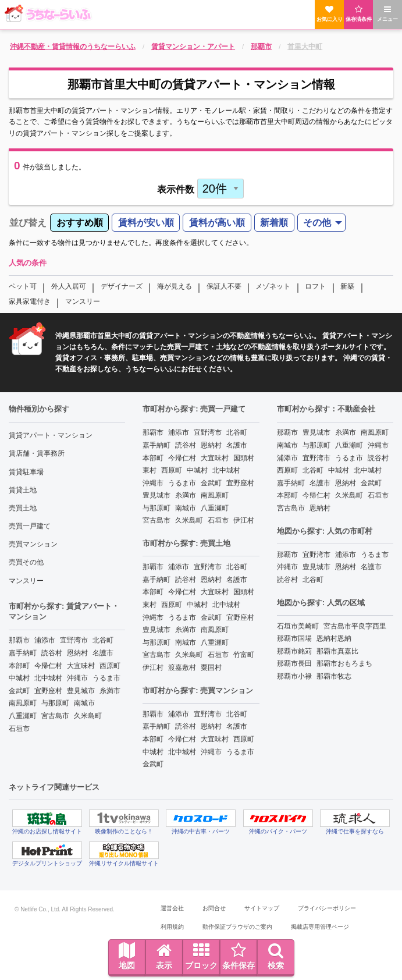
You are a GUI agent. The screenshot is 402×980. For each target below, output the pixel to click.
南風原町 (23, 703)
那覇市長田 (294, 663)
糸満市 (110, 691)
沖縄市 (77, 678)
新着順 (274, 223)
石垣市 (19, 729)
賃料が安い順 (146, 223)
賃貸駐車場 (26, 472)
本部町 (19, 666)
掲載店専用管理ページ (320, 927)
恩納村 (77, 653)
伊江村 (244, 520)
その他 (317, 223)
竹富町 (244, 655)
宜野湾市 (74, 640)
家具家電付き (30, 301)
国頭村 (244, 458)
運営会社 (172, 908)
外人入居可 (69, 286)
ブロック (201, 956)
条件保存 (239, 956)
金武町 (19, 691)
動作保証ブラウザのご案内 (237, 927)
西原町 (110, 666)
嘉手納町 (23, 653)
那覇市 (19, 640)
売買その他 (26, 562)
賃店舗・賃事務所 (37, 453)
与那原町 (55, 703)
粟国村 (211, 667)
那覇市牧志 (334, 676)
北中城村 (48, 678)
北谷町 (103, 640)
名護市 (103, 653)
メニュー (387, 14)
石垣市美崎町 (298, 626)
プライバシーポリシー (327, 908)
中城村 (19, 678)
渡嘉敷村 (182, 667)
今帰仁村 (48, 666)
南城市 (84, 703)
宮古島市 (55, 716)
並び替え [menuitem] (28, 223)
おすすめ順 (80, 223)
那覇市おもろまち (344, 663)
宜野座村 (48, 691)
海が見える (175, 286)
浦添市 (45, 640)
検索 (276, 956)
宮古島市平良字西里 (355, 626)
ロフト (315, 286)
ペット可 (23, 286)
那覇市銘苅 (294, 651)
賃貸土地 (23, 490)
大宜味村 (81, 666)
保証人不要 (224, 286)
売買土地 (23, 508)
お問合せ (214, 908)
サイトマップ (262, 908)
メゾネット (273, 286)
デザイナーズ (122, 286)
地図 (127, 956)
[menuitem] (79, 223)
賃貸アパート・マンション (51, 435)
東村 (150, 470)
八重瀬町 (23, 716)
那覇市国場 (294, 638)
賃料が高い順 (217, 223)
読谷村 (52, 653)
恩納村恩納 (334, 638)
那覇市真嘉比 (337, 651)
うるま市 (106, 678)
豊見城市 (81, 691)
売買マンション (33, 544)
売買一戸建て (30, 526)
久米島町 (88, 716)
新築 (347, 286)
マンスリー (83, 301)
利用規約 (172, 927)
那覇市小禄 (294, 676)
